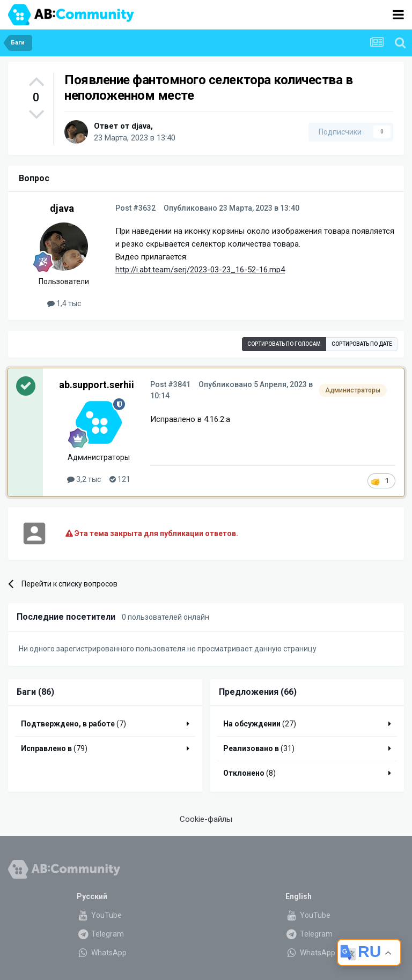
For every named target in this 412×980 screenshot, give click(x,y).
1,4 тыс (64, 303)
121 (120, 479)
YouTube (99, 915)
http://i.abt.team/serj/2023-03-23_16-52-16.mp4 (200, 270)
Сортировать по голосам (284, 344)
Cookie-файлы (206, 819)
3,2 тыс (84, 479)
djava (141, 126)
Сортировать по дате (362, 344)
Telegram (100, 934)
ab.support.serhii (97, 385)
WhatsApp (102, 953)
